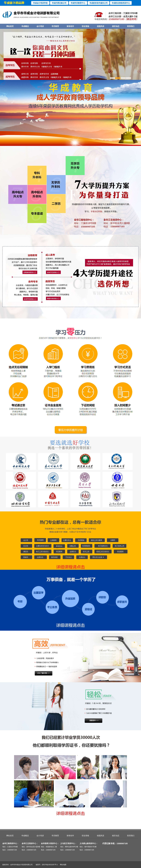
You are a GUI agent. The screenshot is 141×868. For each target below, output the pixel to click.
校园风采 (101, 26)
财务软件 (70, 26)
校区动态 (116, 26)
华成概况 (25, 26)
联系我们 (131, 26)
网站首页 (10, 26)
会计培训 (40, 26)
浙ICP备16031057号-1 (50, 865)
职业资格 (85, 26)
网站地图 (62, 865)
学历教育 (55, 26)
